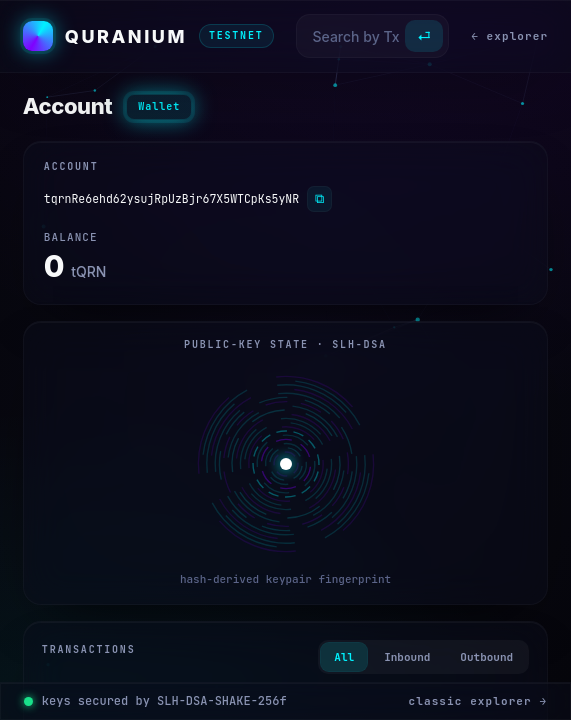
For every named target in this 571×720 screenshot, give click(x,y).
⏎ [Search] (424, 36)
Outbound (486, 657)
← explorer (509, 36)
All (344, 657)
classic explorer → (478, 701)
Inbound (407, 657)
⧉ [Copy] (319, 198)
